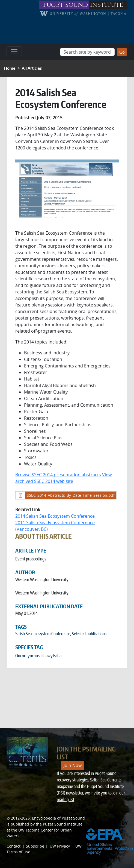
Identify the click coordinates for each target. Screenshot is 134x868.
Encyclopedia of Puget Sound (58, 818)
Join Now (73, 765)
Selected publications (89, 634)
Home (10, 68)
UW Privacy (60, 846)
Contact (14, 846)
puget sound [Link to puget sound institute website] (65, 5)
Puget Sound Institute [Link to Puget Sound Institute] (63, 824)
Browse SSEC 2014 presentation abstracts (58, 475)
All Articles (32, 68)
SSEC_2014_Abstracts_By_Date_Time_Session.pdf (71, 495)
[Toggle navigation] (14, 52)
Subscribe (35, 846)
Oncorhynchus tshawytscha (38, 656)
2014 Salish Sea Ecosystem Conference (55, 516)
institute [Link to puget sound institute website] (107, 5)
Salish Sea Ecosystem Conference (43, 634)
